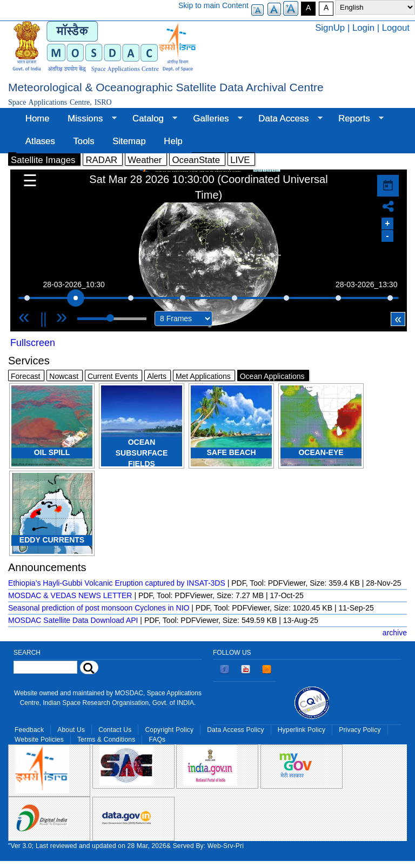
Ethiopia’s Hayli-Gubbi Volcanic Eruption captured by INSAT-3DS (117, 583)
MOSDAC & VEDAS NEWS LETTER (70, 595)
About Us (71, 730)
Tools (83, 141)
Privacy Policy (360, 730)
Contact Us (115, 730)
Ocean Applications (272, 376)
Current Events (113, 376)
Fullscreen (33, 343)
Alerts (157, 376)
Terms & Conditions (106, 740)
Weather (145, 160)
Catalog (150, 119)
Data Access (286, 119)
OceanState (196, 160)
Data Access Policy (236, 730)
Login (363, 28)
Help (173, 141)
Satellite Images (43, 160)
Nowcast (64, 376)
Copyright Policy (169, 730)
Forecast (25, 376)
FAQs (157, 740)
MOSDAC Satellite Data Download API (73, 620)
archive (395, 633)
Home (38, 118)
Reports (356, 119)
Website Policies (39, 740)
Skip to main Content (213, 5)
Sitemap (129, 141)
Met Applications (203, 376)
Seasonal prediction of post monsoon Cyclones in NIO (99, 608)
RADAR (101, 160)
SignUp (330, 28)
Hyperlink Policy (302, 730)
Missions (87, 119)
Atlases (40, 141)
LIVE (240, 160)
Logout (396, 28)
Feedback (29, 730)
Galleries (213, 119)
